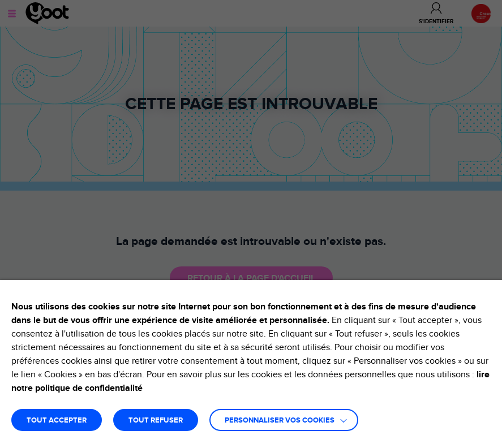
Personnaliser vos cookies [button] (280, 421)
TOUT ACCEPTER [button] (57, 421)
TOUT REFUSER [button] (156, 421)
